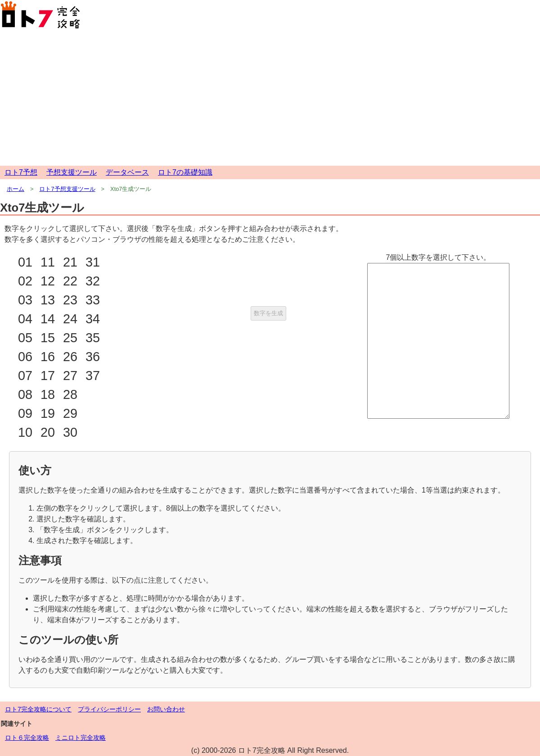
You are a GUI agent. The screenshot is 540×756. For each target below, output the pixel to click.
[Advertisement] (270, 98)
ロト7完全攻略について (38, 709)
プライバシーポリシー (109, 709)
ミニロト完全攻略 (81, 738)
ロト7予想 (21, 172)
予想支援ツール (72, 172)
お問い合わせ (166, 709)
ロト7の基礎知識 (185, 172)
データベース (127, 172)
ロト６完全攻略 (27, 738)
